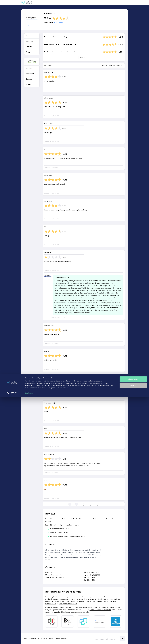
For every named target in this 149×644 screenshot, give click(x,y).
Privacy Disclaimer (30, 639)
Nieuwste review (116, 66)
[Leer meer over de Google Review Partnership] (100, 622)
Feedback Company (111, 639)
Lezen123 (49, 14)
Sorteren (104, 66)
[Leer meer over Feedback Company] (84, 622)
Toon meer (84, 57)
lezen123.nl (91, 578)
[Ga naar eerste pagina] (70, 504)
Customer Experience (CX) (104, 601)
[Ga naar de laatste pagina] (97, 504)
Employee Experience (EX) (68, 604)
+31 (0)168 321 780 (93, 575)
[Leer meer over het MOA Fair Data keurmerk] (68, 622)
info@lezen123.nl (93, 573)
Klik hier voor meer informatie (100, 610)
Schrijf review (59, 22)
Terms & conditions (61, 639)
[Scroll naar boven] (122, 639)
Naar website (32, 26)
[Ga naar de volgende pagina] (90, 504)
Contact (50, 639)
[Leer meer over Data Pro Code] (51, 622)
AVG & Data (42, 639)
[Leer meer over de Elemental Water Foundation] (116, 622)
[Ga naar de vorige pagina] (77, 504)
